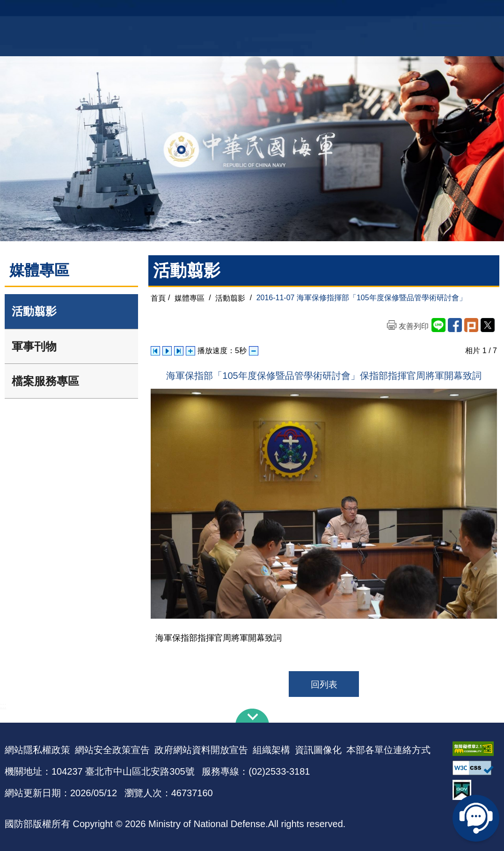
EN (271, 12)
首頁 (158, 298)
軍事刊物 (34, 346)
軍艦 (426, 12)
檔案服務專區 (45, 381)
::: (3, 706)
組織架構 (271, 750)
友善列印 (414, 326)
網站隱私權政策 (37, 750)
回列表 (324, 684)
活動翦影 (34, 311)
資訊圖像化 (318, 750)
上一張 (155, 351)
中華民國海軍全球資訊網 (114, 13)
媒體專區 (190, 298)
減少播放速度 (254, 351)
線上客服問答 (476, 818)
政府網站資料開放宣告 (201, 750)
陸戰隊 (480, 12)
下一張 (179, 351)
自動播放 (167, 351)
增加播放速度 (190, 351)
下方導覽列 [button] (252, 716)
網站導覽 (248, 12)
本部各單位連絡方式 (388, 750)
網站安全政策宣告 (112, 750)
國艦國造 (451, 12)
